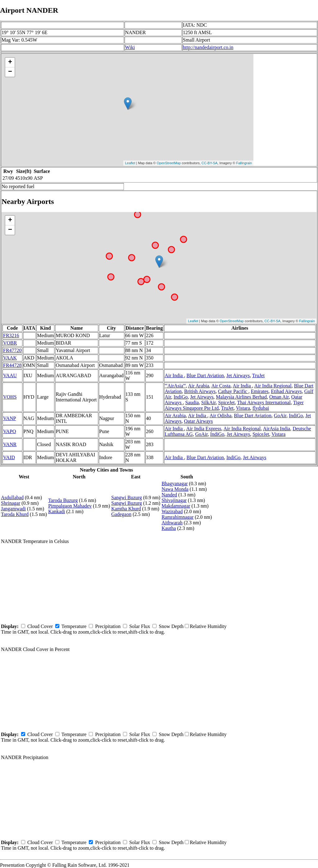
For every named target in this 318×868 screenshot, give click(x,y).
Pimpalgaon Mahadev (70, 506)
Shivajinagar (174, 500)
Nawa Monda (175, 489)
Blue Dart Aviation (205, 375)
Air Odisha (221, 416)
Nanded (169, 495)
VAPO (10, 431)
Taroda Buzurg (63, 500)
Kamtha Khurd (126, 509)
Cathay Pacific (233, 391)
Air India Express (204, 429)
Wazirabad (172, 511)
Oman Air (279, 397)
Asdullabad (12, 497)
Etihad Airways (286, 391)
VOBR (10, 343)
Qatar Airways (198, 421)
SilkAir (208, 402)
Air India (174, 375)
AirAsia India (277, 429)
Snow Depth (171, 626)
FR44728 (12, 365)
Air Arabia (198, 386)
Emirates (260, 391)
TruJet (258, 375)
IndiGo (181, 397)
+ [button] (10, 62)
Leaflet (130, 163)
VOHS (10, 397)
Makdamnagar (176, 506)
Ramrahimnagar (177, 517)
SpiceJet (226, 402)
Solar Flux (140, 626)
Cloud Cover (40, 626)
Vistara (243, 408)
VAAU (10, 375)
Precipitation (108, 626)
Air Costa (221, 386)
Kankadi (57, 511)
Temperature (74, 626)
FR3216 (11, 335)
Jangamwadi (13, 509)
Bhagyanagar (175, 484)
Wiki (130, 47)
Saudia (192, 402)
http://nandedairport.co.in (208, 47)
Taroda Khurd (15, 514)
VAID (9, 457)
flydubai (261, 408)
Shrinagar (11, 503)
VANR (10, 444)
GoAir (280, 416)
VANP (10, 418)
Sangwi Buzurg (127, 497)
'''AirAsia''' (175, 386)
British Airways (200, 391)
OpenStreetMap (169, 163)
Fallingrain (244, 163)
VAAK (10, 358)
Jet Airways (238, 375)
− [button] (10, 72)
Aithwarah (172, 523)
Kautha (169, 528)
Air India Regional (273, 386)
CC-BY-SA (210, 163)
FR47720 (12, 350)
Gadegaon (121, 514)
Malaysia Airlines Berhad (241, 397)
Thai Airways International (264, 402)
